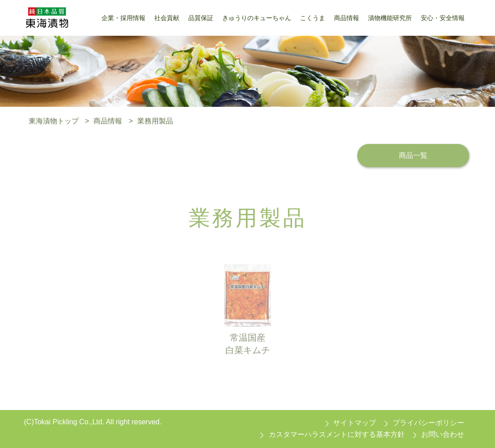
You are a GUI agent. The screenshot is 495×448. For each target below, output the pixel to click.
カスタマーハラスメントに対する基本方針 (337, 434)
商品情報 (108, 121)
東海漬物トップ (54, 121)
